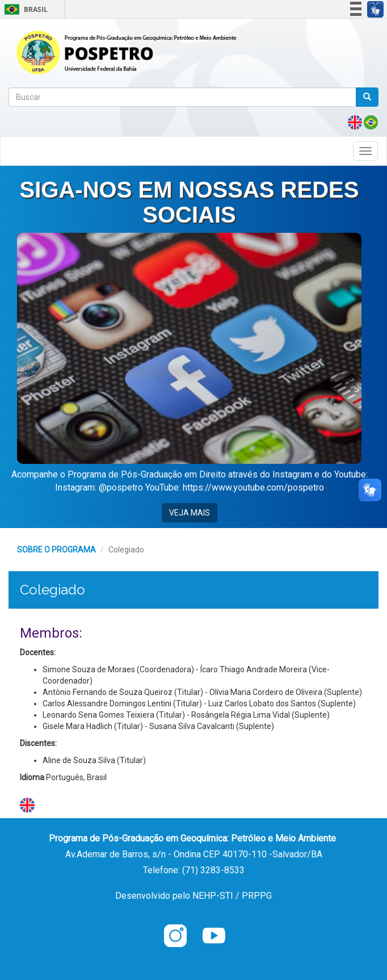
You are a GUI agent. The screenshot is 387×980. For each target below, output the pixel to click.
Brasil (24, 9)
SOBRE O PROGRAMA (56, 550)
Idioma (32, 777)
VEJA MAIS (190, 513)
